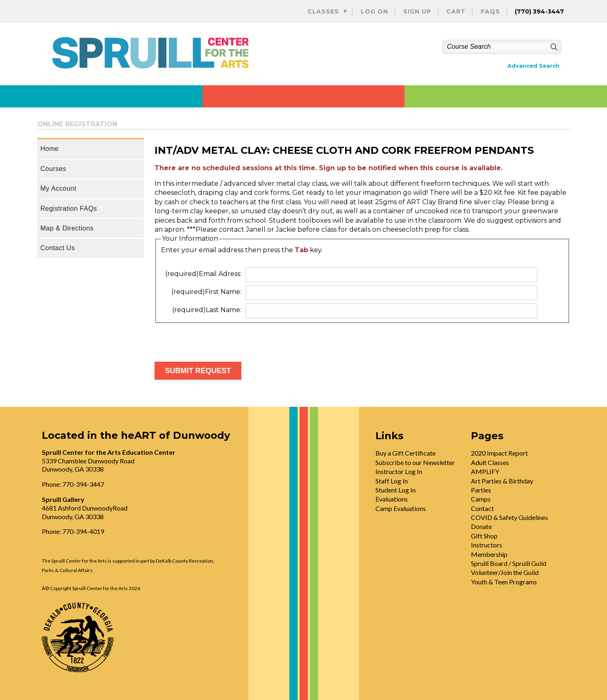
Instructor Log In (399, 471)
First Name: (206, 292)
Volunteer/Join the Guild (505, 572)
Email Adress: (203, 274)
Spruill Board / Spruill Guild (509, 563)
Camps (481, 499)
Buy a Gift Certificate (406, 453)
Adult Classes (490, 462)
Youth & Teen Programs (504, 582)
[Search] (553, 47)
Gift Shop (484, 536)
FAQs (490, 11)
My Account (59, 188)
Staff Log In (392, 481)
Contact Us (58, 248)
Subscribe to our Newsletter (415, 462)
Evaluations (392, 499)
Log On (374, 11)
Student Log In (396, 490)
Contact (482, 508)
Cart (456, 11)
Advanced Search (533, 66)
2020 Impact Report (499, 453)
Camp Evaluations (401, 508)
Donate (481, 526)
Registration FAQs (69, 209)
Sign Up (417, 11)
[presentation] (217, 339)
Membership (489, 554)
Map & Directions (67, 228)
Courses (53, 169)
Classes (323, 11)
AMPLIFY (485, 471)
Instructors (487, 545)
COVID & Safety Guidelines (509, 517)
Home (50, 149)
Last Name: (207, 310)
